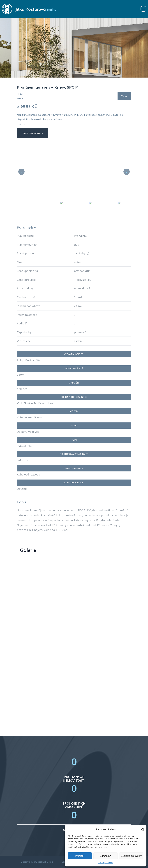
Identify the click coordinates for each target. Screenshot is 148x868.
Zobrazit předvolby (131, 856)
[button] (142, 829)
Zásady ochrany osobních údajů (37, 862)
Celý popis (22, 124)
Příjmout (80, 856)
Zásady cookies (106, 862)
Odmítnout (105, 856)
